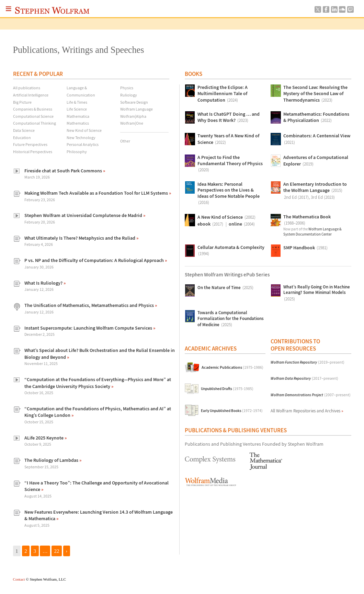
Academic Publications (232, 367)
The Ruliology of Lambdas (52, 460)
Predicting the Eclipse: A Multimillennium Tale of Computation (223, 94)
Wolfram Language (136, 109)
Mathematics (78, 123)
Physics (127, 88)
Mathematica (78, 116)
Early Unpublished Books (232, 411)
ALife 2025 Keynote (44, 438)
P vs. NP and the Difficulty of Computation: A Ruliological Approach (95, 260)
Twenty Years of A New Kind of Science (228, 139)
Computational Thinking (35, 123)
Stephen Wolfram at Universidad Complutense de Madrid (84, 215)
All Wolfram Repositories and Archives (307, 411)
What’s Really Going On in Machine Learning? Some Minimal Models (317, 293)
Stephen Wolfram (52, 10)
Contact (19, 579)
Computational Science (33, 116)
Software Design (134, 102)
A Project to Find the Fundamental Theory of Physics (230, 164)
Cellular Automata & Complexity (231, 251)
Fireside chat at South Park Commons (64, 171)
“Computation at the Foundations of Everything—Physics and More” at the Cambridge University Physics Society (98, 383)
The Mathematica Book (307, 220)
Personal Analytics (83, 144)
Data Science (24, 130)
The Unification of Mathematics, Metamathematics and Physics (90, 305)
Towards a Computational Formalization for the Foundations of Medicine (231, 319)
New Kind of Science (84, 130)
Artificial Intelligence (31, 95)
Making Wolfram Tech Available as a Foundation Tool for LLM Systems (97, 193)
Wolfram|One (132, 123)
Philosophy (77, 152)
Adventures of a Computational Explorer (316, 161)
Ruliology (129, 95)
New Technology (81, 138)
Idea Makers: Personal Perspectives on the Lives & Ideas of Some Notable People (229, 194)
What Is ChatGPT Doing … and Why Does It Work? (229, 118)
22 (57, 551)
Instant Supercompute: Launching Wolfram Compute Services (89, 328)
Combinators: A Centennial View (317, 139)
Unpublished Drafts (227, 389)
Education (22, 138)
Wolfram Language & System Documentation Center (312, 232)
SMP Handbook (305, 248)
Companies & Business (33, 109)
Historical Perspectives (33, 152)
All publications (27, 88)
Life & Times (77, 102)
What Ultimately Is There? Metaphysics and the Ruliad (80, 238)
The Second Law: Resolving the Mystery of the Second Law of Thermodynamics (315, 94)
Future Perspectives (30, 144)
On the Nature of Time (225, 288)
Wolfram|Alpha (133, 116)
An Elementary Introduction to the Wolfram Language (315, 191)
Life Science (77, 109)
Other (125, 141)
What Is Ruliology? (44, 283)
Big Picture (22, 102)
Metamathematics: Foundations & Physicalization (316, 118)
